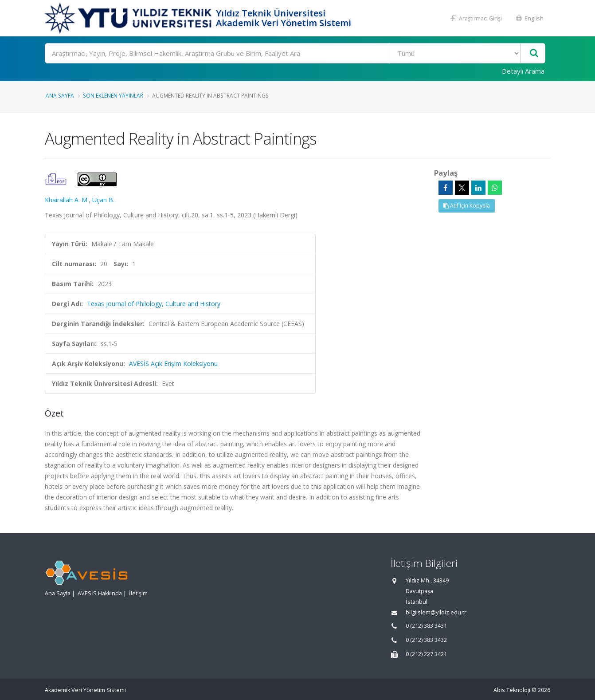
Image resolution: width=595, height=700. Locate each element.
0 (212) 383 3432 (426, 640)
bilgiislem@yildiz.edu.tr (436, 612)
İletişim (138, 593)
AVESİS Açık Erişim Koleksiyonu (173, 364)
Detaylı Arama (523, 71)
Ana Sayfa (60, 95)
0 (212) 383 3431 (426, 626)
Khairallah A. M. (67, 200)
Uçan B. (103, 200)
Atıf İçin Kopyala (467, 206)
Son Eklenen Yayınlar (113, 95)
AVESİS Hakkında (100, 593)
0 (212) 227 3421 (426, 654)
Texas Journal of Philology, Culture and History (154, 304)
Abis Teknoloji (512, 690)
